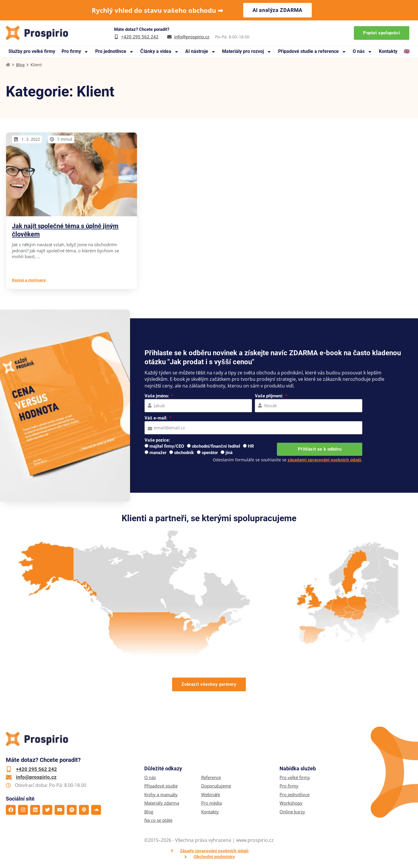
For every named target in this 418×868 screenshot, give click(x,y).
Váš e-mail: (156, 418)
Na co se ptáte (158, 820)
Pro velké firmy (295, 777)
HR (251, 446)
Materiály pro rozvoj (247, 52)
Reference (211, 777)
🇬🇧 (407, 51)
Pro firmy (75, 52)
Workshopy (291, 803)
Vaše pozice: (157, 440)
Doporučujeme (216, 786)
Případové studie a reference (312, 52)
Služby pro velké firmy (32, 51)
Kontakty (388, 51)
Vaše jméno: (157, 396)
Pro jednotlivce (115, 52)
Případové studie (161, 786)
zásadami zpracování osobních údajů (325, 460)
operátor (210, 453)
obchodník (184, 453)
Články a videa (160, 52)
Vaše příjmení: (270, 396)
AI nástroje (200, 52)
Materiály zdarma (162, 803)
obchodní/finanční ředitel (216, 446)
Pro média (211, 803)
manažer (158, 453)
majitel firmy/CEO (167, 446)
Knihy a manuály (161, 795)
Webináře (211, 795)
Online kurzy (292, 812)
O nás (362, 52)
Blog (20, 65)
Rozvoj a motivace (29, 280)
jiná (229, 453)
